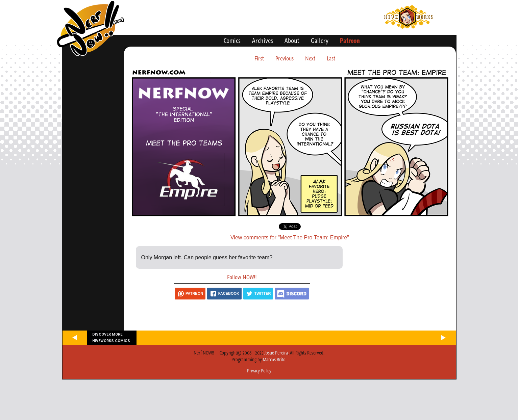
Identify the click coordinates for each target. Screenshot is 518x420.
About (292, 41)
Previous (285, 58)
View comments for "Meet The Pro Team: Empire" (290, 238)
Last (331, 58)
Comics (232, 41)
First (259, 58)
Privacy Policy (259, 371)
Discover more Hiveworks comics (111, 338)
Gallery (320, 41)
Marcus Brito (274, 360)
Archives (263, 41)
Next (310, 58)
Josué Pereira (276, 353)
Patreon (350, 41)
